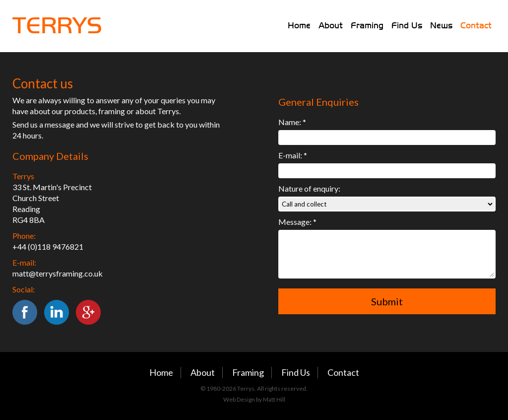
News (441, 25)
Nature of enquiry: (309, 188)
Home (299, 25)
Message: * (297, 222)
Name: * (292, 122)
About (331, 25)
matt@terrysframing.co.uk (58, 273)
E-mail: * (293, 155)
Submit (387, 301)
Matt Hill (274, 399)
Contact (476, 25)
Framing (367, 25)
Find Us (407, 25)
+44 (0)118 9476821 (48, 246)
